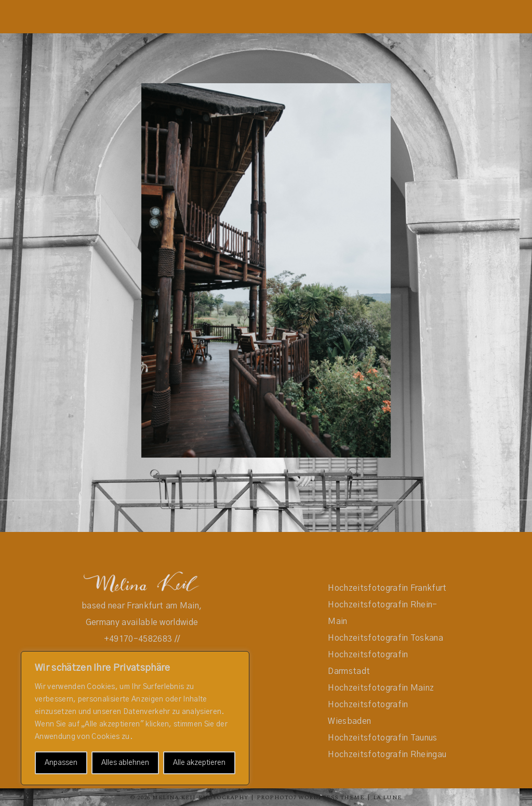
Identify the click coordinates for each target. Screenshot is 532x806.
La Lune (388, 797)
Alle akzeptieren (199, 763)
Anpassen (61, 763)
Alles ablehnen (125, 763)
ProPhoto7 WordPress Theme (310, 797)
